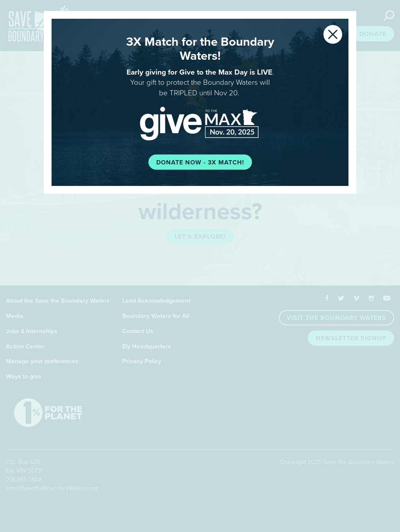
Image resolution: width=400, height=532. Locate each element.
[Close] (333, 34)
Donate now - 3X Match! (200, 162)
